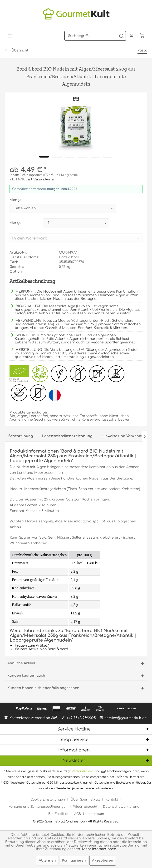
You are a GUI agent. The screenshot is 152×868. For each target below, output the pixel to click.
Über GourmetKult (85, 800)
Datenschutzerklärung (121, 807)
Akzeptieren (103, 860)
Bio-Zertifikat (58, 814)
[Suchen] (121, 36)
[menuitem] (10, 36)
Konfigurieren (74, 860)
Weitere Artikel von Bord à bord (39, 649)
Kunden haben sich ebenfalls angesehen (43, 688)
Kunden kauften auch (26, 676)
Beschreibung (21, 436)
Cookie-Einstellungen (48, 800)
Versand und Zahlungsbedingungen (38, 807)
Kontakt (112, 800)
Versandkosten (83, 771)
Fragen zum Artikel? (29, 646)
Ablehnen (47, 860)
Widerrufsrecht (85, 807)
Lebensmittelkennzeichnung (67, 436)
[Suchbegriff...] (95, 36)
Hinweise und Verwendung (125, 436)
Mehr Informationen (99, 849)
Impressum (95, 814)
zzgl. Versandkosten (41, 179)
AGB (78, 814)
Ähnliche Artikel (21, 663)
